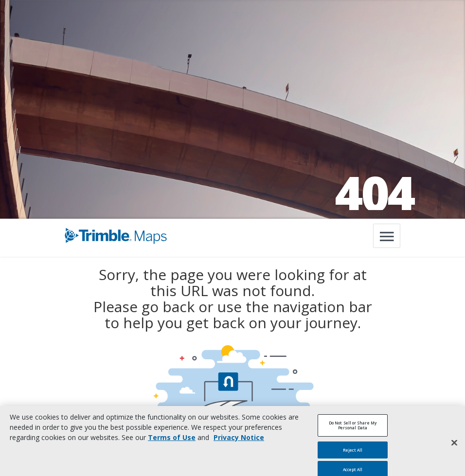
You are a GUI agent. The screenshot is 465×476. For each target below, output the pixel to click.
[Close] (454, 446)
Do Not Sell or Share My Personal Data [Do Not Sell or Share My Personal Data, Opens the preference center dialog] (353, 429)
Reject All (353, 453)
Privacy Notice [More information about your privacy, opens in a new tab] (239, 441)
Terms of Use (172, 441)
